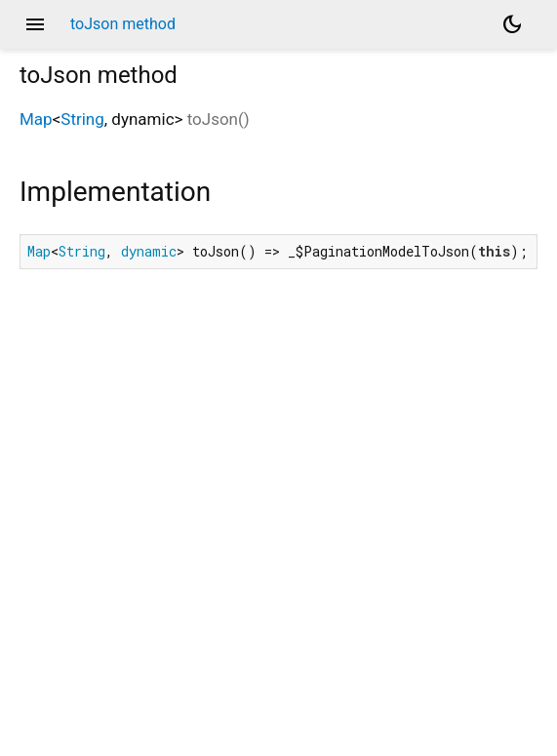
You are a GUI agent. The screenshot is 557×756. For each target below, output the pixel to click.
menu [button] (35, 24)
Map (36, 119)
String (82, 119)
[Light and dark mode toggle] (512, 24)
